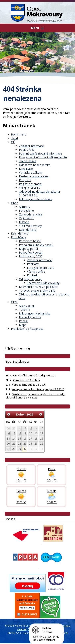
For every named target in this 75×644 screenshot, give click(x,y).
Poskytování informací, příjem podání (43, 157)
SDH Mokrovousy (30, 226)
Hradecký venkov (30, 317)
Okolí (14, 302)
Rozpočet (25, 180)
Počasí (23, 321)
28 (14, 449)
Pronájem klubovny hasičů (36, 245)
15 (19, 439)
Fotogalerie (26, 211)
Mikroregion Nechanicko (35, 313)
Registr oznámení (30, 184)
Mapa (23, 325)
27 (8, 449)
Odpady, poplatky (30, 279)
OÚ (13, 142)
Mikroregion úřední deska (35, 199)
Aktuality (24, 207)
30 (8, 428)
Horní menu (19, 134)
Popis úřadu (27, 150)
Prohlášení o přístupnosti (27, 329)
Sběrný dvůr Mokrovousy (43, 283)
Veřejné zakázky (29, 188)
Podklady (33, 264)
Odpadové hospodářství (35, 165)
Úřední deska (27, 161)
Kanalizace (26, 169)
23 (25, 444)
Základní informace (31, 146)
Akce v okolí (27, 306)
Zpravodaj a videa (31, 214)
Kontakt (32, 275)
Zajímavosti (27, 218)
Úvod (14, 138)
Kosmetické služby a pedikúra (38, 287)
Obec (14, 203)
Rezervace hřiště (30, 241)
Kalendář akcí (28, 230)
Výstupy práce (36, 271)
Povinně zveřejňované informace (40, 153)
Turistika (24, 310)
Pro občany (18, 237)
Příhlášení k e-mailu (17, 348)
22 (19, 444)
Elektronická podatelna (34, 176)
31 (14, 428)
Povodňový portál (31, 252)
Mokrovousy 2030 (31, 256)
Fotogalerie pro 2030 (41, 268)
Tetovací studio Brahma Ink (37, 291)
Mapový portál (28, 249)
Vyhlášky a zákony (31, 172)
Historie (24, 222)
